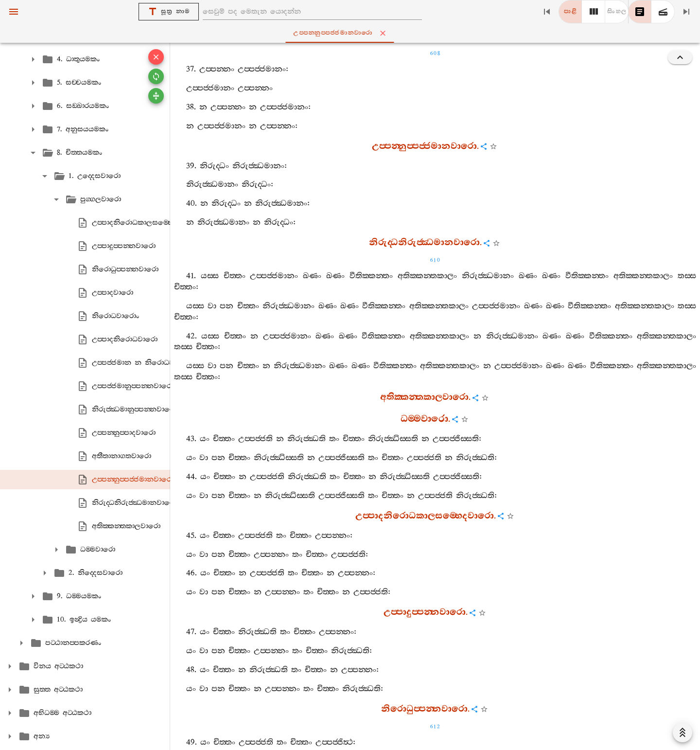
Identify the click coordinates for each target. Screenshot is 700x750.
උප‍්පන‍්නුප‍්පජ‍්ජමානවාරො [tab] (352, 33)
